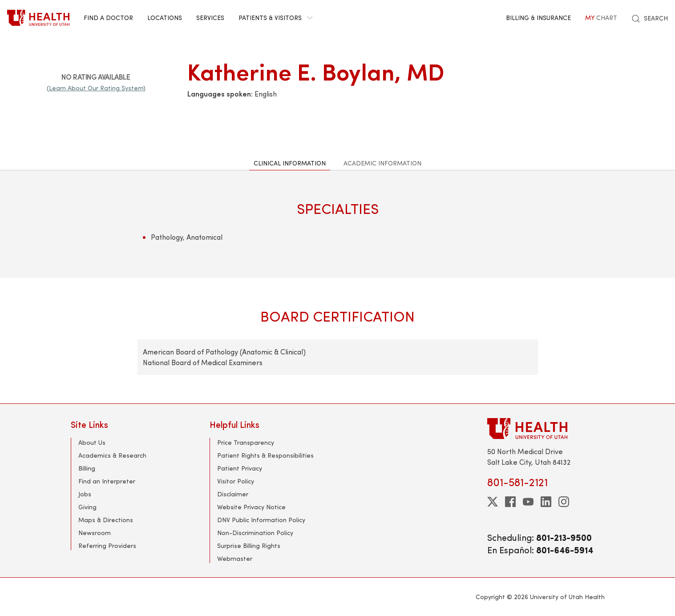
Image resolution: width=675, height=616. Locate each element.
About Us (92, 442)
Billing (87, 468)
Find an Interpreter (107, 481)
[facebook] (510, 502)
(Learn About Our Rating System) (96, 88)
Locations (165, 18)
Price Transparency (246, 442)
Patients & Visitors (275, 18)
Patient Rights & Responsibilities (265, 455)
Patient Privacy (240, 468)
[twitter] (493, 502)
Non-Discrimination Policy (255, 533)
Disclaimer (233, 494)
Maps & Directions (106, 520)
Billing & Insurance (538, 18)
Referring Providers (107, 546)
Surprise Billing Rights (249, 546)
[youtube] (528, 502)
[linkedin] (546, 502)
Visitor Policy (236, 481)
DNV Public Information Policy (261, 520)
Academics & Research (112, 455)
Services (210, 18)
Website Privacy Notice (251, 507)
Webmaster (235, 558)
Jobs (85, 494)
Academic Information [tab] (382, 163)
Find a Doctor (108, 18)
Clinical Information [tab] (290, 163)
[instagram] (564, 502)
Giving (87, 507)
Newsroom (95, 533)
